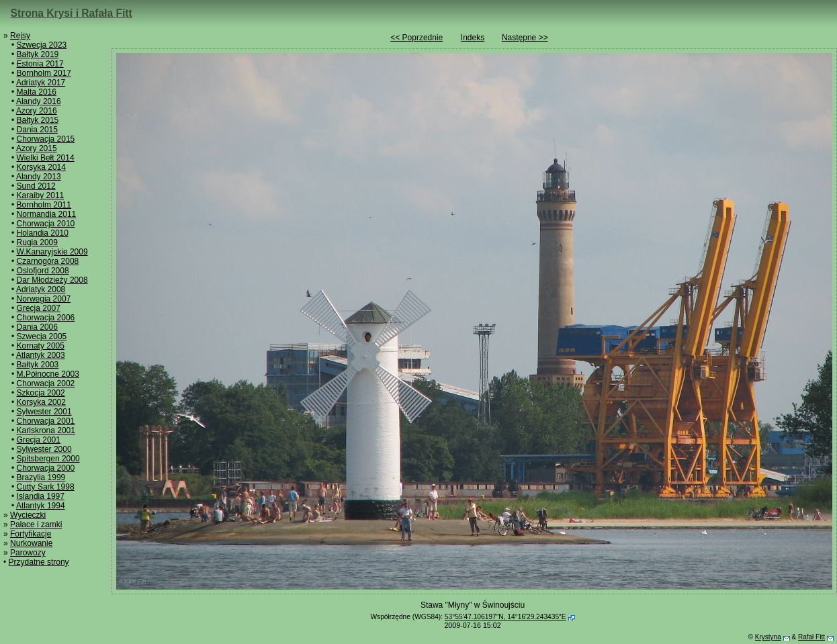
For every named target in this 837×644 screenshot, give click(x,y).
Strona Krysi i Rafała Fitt (72, 13)
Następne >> (525, 38)
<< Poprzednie (416, 38)
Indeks (473, 38)
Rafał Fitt (811, 637)
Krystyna (768, 637)
